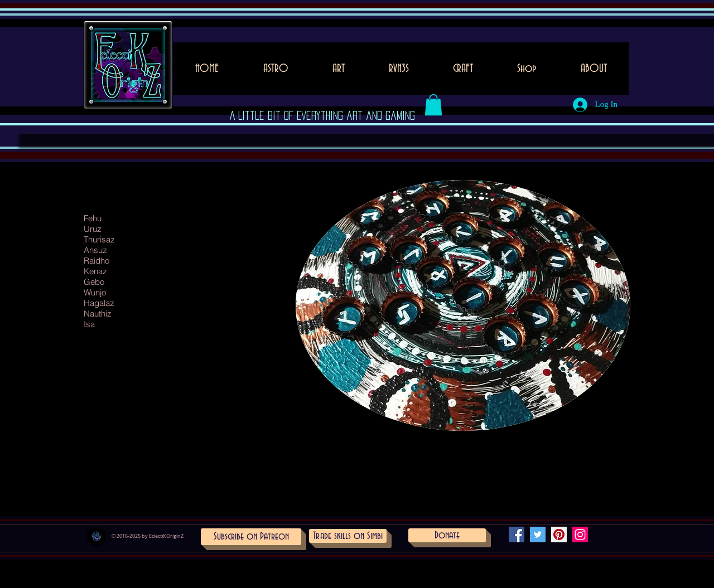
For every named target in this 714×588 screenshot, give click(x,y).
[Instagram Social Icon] (580, 534)
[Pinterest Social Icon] (559, 534)
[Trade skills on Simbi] (348, 536)
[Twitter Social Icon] (538, 534)
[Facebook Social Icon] (517, 534)
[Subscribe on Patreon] (251, 537)
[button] (338, 72)
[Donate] (447, 535)
